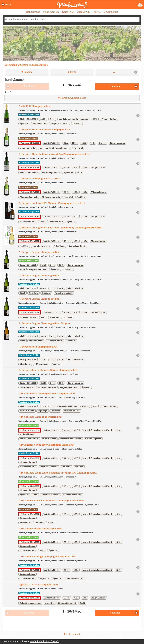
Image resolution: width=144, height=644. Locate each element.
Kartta (97, 12)
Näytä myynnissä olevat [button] (72, 98)
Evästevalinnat (72, 634)
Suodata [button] (27, 72)
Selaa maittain (51, 12)
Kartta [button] (72, 72)
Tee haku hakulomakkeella (45, 642)
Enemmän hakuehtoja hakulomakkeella (26, 65)
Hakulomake (33, 12)
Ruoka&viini (84, 12)
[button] (7, 4)
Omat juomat (111, 12)
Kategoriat (68, 12)
